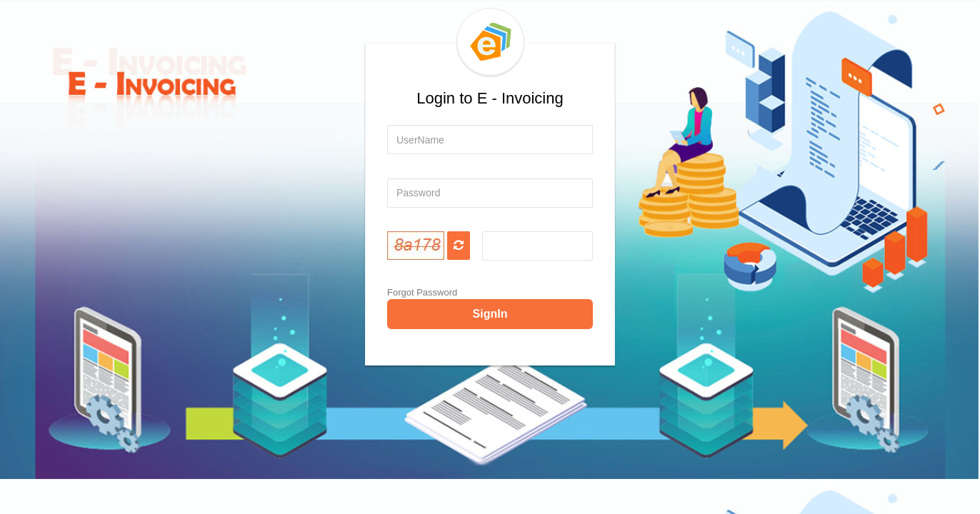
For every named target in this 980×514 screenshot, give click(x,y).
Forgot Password (422, 292)
